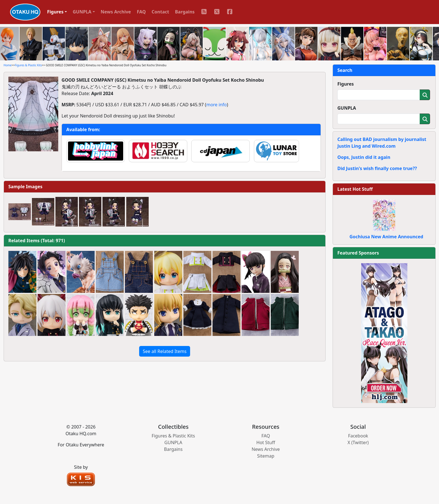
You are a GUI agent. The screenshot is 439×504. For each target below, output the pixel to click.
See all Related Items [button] (165, 351)
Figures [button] (55, 12)
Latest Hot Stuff (355, 189)
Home (8, 65)
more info (217, 105)
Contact (160, 12)
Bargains (185, 12)
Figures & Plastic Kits (28, 65)
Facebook (358, 436)
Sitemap (266, 456)
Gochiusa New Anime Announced (386, 237)
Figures (346, 84)
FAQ (141, 12)
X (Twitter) (358, 442)
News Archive (116, 12)
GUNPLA (347, 108)
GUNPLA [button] (82, 12)
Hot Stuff (266, 442)
